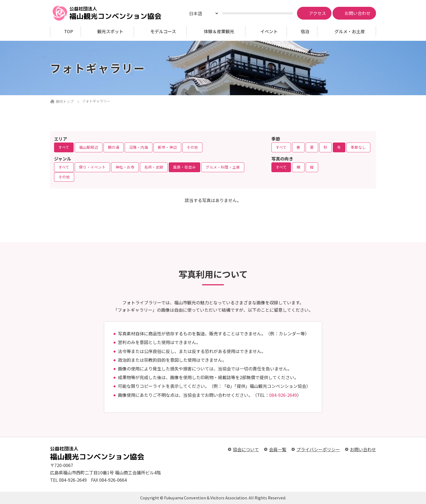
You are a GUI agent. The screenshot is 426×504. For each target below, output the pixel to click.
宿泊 (305, 31)
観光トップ (65, 101)
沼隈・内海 (139, 147)
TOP (69, 31)
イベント (269, 31)
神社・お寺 (125, 167)
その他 (192, 147)
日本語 (196, 13)
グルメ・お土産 (350, 31)
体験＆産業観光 (219, 31)
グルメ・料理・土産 (223, 167)
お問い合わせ (363, 449)
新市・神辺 (167, 147)
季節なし (358, 147)
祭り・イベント (92, 167)
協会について (246, 449)
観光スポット (110, 31)
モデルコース (163, 31)
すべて (64, 147)
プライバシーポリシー (318, 449)
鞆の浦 (114, 147)
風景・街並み (184, 167)
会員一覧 (278, 449)
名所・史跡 (154, 167)
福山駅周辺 (89, 147)
